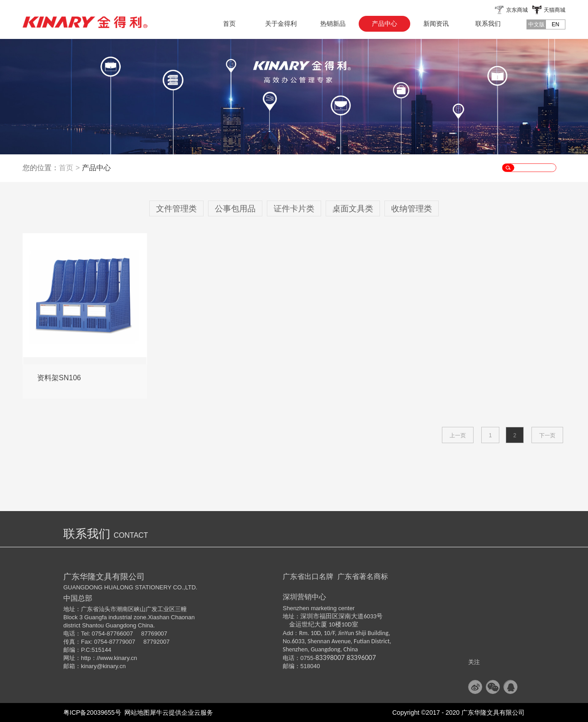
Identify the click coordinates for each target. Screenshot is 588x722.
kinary (89, 666)
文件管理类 (176, 209)
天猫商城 (555, 10)
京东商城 (517, 10)
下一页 (547, 435)
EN (556, 24)
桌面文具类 (353, 209)
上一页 (458, 435)
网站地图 (136, 712)
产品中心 (96, 168)
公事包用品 (235, 209)
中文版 (536, 24)
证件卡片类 (294, 209)
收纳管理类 (412, 209)
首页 (229, 24)
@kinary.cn (111, 666)
